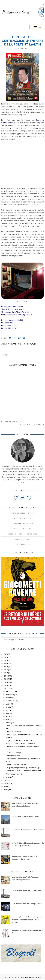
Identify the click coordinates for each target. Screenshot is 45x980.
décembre (10, 691)
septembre (10, 701)
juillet (8, 707)
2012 (6, 688)
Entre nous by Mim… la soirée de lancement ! (23, 771)
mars (8, 719)
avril (8, 716)
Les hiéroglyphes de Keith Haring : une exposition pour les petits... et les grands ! (27, 920)
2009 (6, 786)
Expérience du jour (20, 523)
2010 (6, 783)
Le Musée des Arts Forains (16, 765)
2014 (6, 682)
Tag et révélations (13, 756)
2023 (6, 660)
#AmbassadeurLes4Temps (21, 513)
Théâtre (13, 344)
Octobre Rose (21, 539)
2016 (6, 676)
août (8, 704)
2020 (6, 663)
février (8, 723)
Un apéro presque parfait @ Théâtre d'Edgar (23, 768)
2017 (6, 673)
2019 (6, 666)
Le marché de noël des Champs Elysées (27, 904)
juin (7, 710)
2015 (6, 679)
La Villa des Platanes (14, 731)
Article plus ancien (31, 424)
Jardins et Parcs (20, 529)
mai (7, 713)
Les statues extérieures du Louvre (26, 817)
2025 (6, 657)
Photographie (21, 544)
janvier (9, 777)
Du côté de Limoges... (14, 753)
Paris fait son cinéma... (14, 774)
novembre (10, 695)
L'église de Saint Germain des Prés (19, 741)
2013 (6, 685)
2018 (6, 670)
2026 (6, 654)
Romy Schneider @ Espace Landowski (20, 744)
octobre (9, 698)
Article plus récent (14, 421)
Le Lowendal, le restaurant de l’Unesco (27, 830)
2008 (6, 790)
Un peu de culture (27, 344)
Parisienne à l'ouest (16, 977)
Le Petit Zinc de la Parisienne (20, 534)
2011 (6, 780)
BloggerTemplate (37, 977)
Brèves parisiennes (21, 518)
